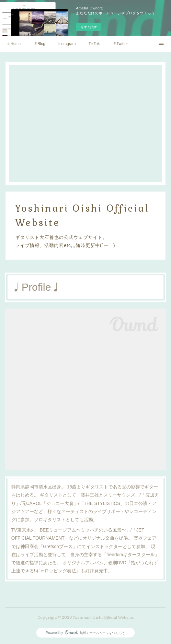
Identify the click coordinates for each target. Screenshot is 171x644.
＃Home (14, 44)
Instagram (67, 44)
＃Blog (40, 44)
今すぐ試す (89, 27)
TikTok (94, 44)
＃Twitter (120, 44)
